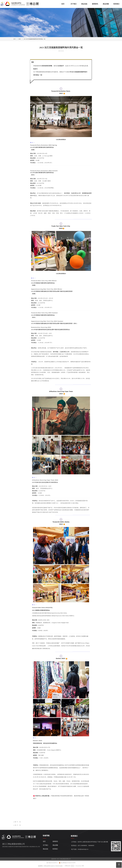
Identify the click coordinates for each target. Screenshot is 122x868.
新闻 (20, 39)
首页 (15, 39)
